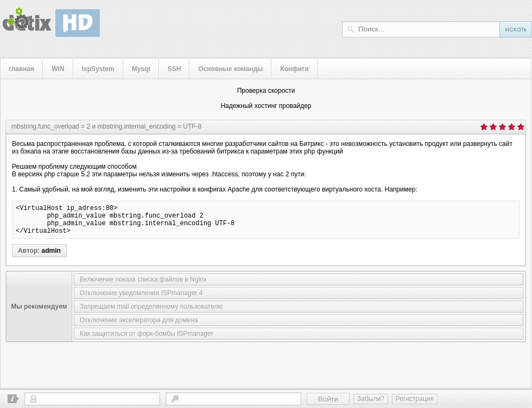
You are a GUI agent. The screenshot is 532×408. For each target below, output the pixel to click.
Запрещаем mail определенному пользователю (151, 313)
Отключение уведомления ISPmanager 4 (141, 299)
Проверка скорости (266, 91)
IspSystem (98, 69)
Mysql (141, 69)
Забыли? (371, 399)
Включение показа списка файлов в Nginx (143, 286)
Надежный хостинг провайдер (266, 106)
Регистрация (415, 399)
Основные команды (230, 69)
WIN (58, 69)
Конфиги (294, 69)
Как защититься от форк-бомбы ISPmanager (147, 340)
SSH (175, 69)
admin (51, 257)
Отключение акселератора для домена (139, 327)
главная (21, 69)
